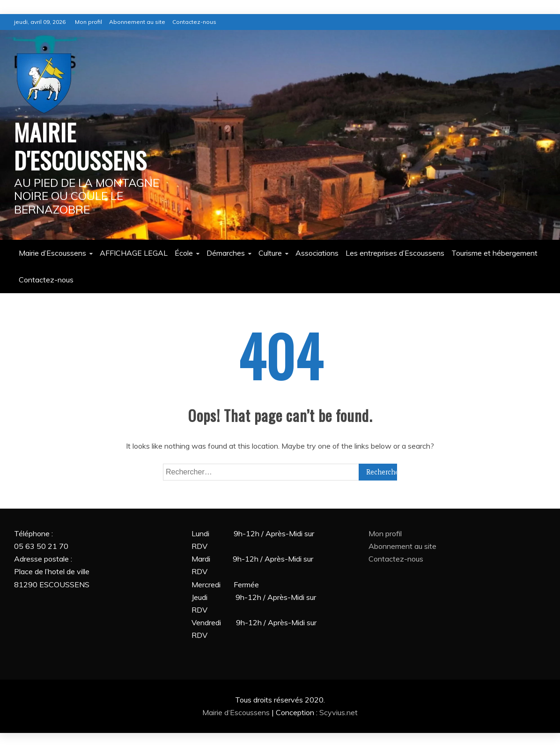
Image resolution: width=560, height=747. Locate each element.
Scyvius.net (339, 712)
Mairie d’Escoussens (52, 253)
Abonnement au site (137, 22)
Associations (317, 253)
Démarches (226, 253)
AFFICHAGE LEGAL (134, 253)
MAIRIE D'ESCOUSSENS (81, 146)
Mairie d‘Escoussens (237, 712)
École (184, 253)
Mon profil (88, 22)
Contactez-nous (194, 22)
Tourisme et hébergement (494, 253)
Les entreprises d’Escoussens (395, 253)
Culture (270, 253)
